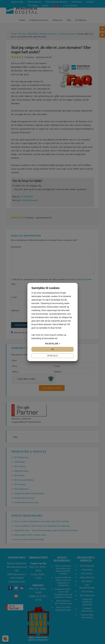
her (56, 338)
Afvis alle (52, 356)
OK (52, 349)
